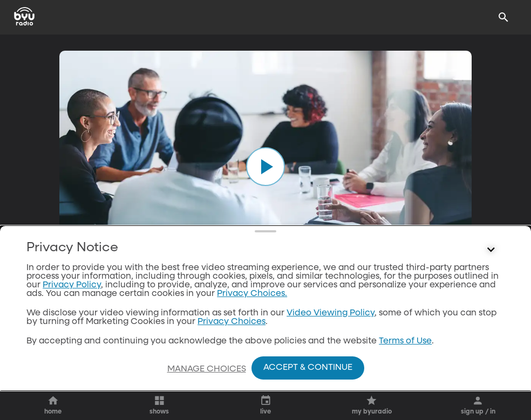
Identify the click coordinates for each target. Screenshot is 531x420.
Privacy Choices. (252, 294)
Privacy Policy (72, 285)
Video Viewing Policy (331, 313)
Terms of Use (405, 341)
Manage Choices (207, 369)
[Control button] (491, 250)
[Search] (503, 17)
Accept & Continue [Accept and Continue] (308, 368)
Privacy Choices (232, 322)
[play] (265, 167)
